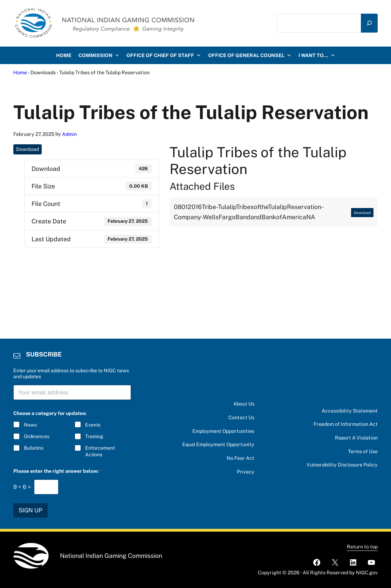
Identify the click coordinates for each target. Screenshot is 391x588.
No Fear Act (241, 458)
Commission (99, 55)
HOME (64, 55)
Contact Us (241, 417)
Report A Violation (356, 438)
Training (95, 436)
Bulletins (34, 448)
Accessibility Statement (350, 411)
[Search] (369, 23)
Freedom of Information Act (346, 424)
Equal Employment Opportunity (218, 444)
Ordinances (37, 436)
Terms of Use (363, 451)
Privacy (246, 472)
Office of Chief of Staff (164, 55)
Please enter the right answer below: (58, 471)
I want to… (317, 55)
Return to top (362, 547)
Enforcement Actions (100, 451)
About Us (244, 404)
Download (28, 149)
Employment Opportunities (223, 431)
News (30, 425)
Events (93, 425)
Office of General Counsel (250, 55)
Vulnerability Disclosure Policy (342, 465)
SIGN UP (30, 510)
